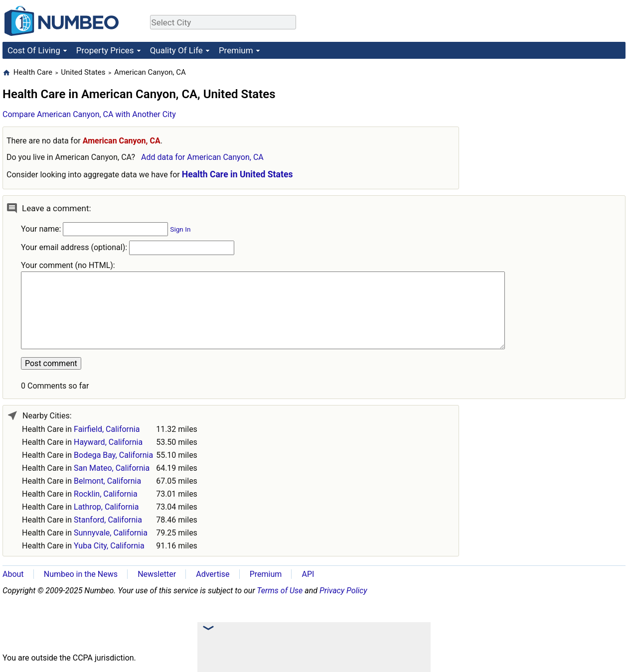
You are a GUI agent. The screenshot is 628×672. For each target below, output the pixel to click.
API (308, 574)
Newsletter (157, 574)
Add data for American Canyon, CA (202, 157)
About (13, 574)
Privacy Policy (343, 591)
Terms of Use (280, 591)
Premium (236, 50)
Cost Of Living (34, 50)
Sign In (180, 229)
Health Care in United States (237, 174)
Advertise (213, 574)
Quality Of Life (176, 50)
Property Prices (105, 50)
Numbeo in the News (81, 574)
